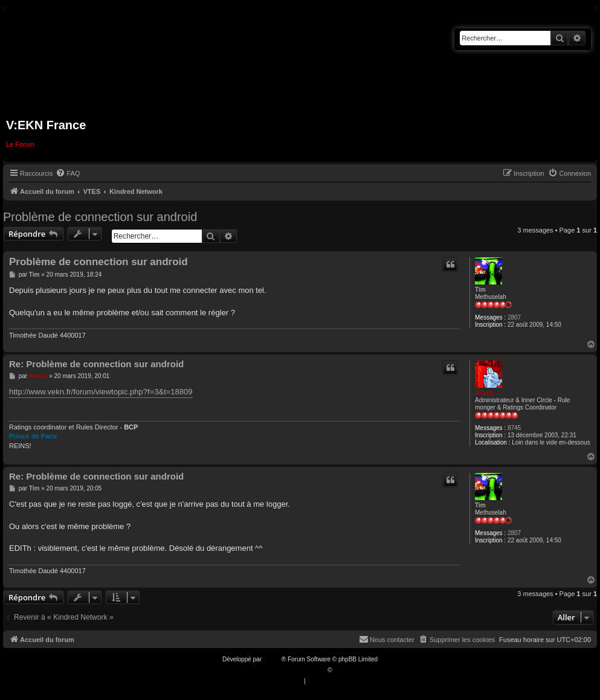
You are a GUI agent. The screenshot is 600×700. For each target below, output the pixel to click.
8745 (514, 428)
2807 (514, 317)
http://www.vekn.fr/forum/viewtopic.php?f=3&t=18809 (101, 392)
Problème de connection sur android (100, 217)
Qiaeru (343, 670)
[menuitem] (68, 173)
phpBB (273, 659)
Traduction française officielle (287, 670)
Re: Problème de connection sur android (96, 364)
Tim (480, 290)
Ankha (484, 393)
